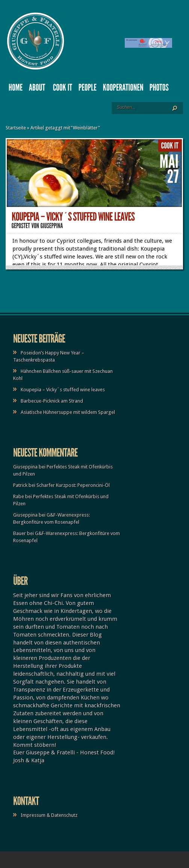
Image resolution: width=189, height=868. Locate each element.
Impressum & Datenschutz (49, 815)
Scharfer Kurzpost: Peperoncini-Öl (73, 485)
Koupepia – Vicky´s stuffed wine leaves (63, 390)
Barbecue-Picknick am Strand (52, 401)
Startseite (16, 128)
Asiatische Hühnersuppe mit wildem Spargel (68, 412)
